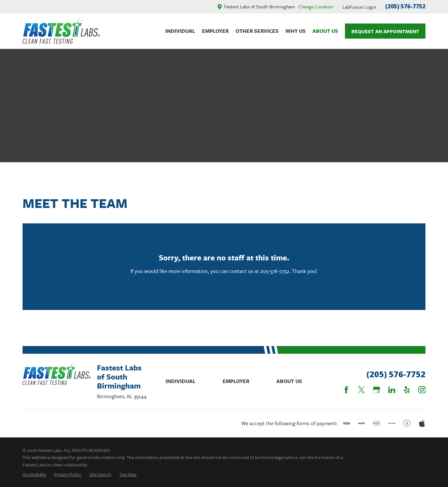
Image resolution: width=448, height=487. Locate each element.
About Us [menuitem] (325, 31)
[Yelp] (407, 390)
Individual (181, 381)
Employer (236, 381)
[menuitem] (34, 474)
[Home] (61, 31)
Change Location (316, 6)
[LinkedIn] (392, 390)
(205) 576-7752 (405, 6)
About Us (289, 381)
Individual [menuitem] (180, 31)
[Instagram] (422, 390)
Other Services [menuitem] (257, 31)
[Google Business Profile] (377, 390)
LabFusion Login (359, 7)
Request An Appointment (385, 31)
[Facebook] (346, 390)
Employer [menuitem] (215, 31)
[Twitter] (361, 390)
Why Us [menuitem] (295, 31)
